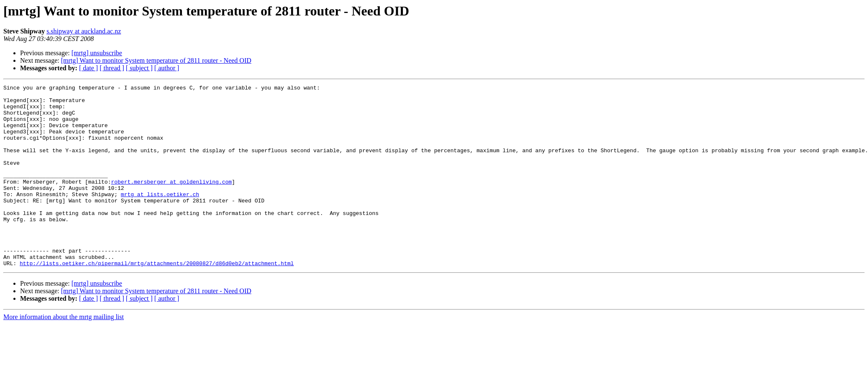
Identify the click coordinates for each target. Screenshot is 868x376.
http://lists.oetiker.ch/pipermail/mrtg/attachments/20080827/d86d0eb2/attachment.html (157, 299)
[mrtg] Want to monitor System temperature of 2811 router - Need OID (156, 60)
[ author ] (167, 68)
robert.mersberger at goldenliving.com (171, 202)
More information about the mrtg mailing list (64, 353)
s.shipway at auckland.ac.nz (84, 31)
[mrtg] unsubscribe (97, 53)
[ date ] (88, 68)
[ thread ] (112, 68)
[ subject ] (139, 68)
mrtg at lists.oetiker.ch (160, 217)
